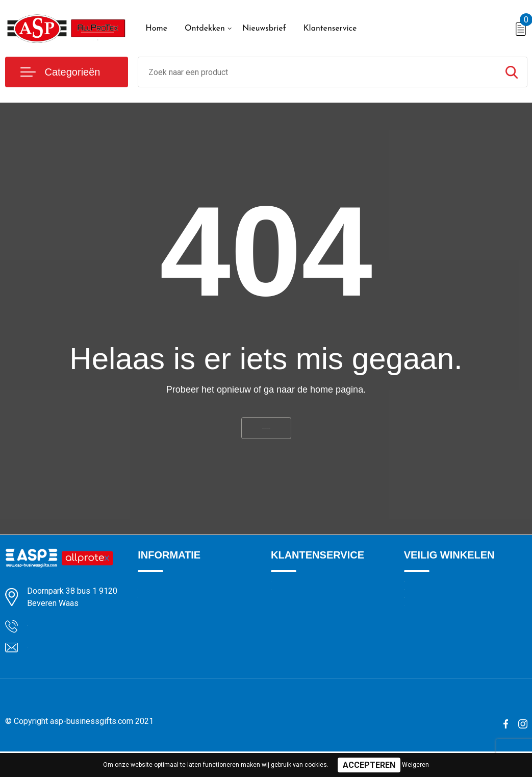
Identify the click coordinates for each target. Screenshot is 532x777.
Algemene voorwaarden (444, 600)
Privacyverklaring (432, 644)
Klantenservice (330, 29)
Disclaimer (421, 666)
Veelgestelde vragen (172, 644)
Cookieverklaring (432, 622)
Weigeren (415, 765)
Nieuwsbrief (264, 29)
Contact (284, 600)
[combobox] (317, 72)
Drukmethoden (295, 622)
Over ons (153, 600)
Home (156, 29)
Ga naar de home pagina (266, 434)
